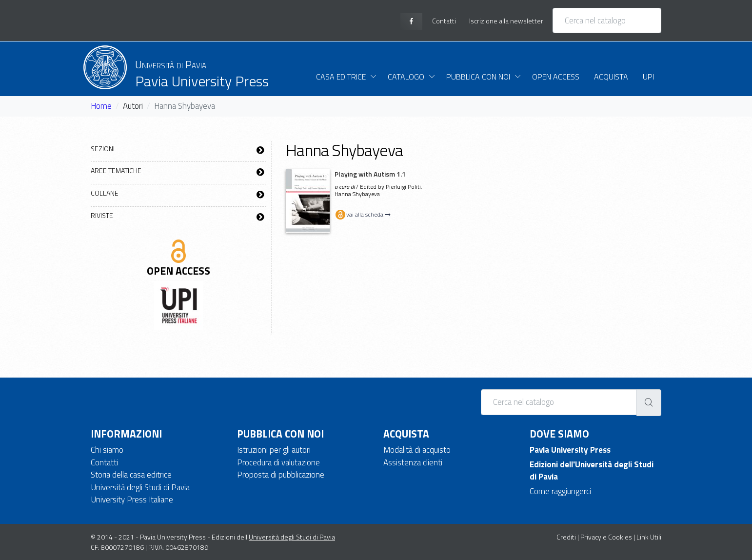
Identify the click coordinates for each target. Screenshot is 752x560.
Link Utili (649, 537)
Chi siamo (107, 450)
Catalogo (406, 77)
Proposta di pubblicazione (281, 475)
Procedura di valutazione (278, 462)
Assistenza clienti (413, 462)
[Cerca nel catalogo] (607, 20)
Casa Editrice (341, 77)
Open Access (556, 77)
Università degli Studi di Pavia (140, 487)
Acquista (611, 77)
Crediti (566, 537)
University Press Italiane (132, 500)
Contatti (104, 462)
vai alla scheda (363, 214)
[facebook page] (411, 22)
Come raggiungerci (560, 491)
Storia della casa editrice (131, 475)
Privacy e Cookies (606, 537)
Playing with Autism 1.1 (370, 174)
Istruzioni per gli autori (274, 450)
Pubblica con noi (478, 77)
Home (101, 106)
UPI (648, 77)
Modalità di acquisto (417, 450)
